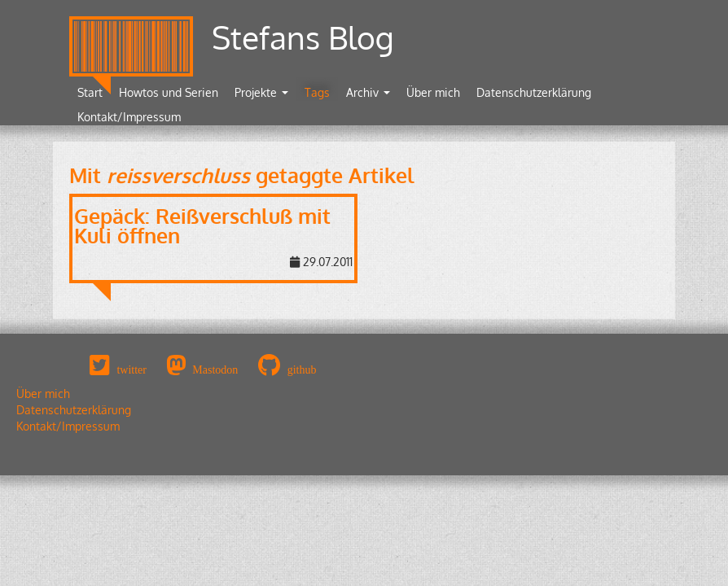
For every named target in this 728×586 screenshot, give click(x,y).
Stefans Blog (303, 37)
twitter (132, 370)
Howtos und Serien (169, 92)
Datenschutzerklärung (534, 92)
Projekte (261, 92)
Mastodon (215, 370)
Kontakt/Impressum (129, 117)
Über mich (433, 92)
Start (90, 92)
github (302, 370)
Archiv (368, 92)
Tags (317, 92)
